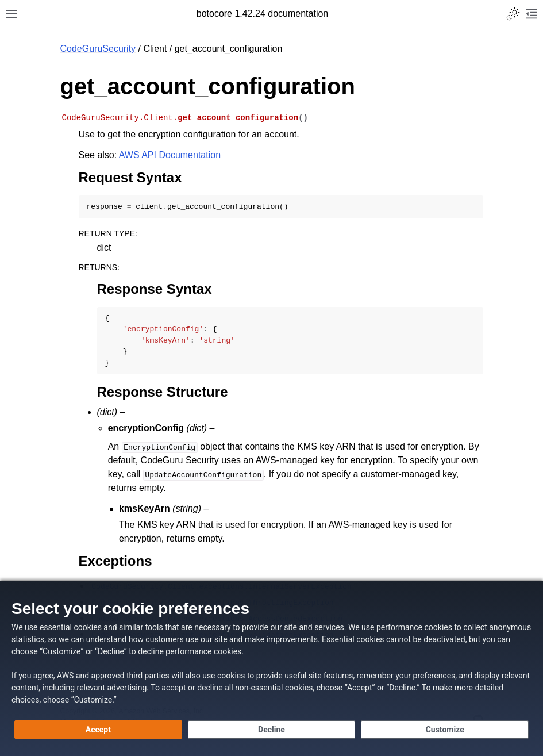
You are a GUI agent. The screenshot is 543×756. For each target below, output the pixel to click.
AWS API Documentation (170, 155)
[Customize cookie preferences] (445, 730)
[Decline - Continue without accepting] (272, 730)
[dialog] (271, 668)
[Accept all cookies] (98, 730)
